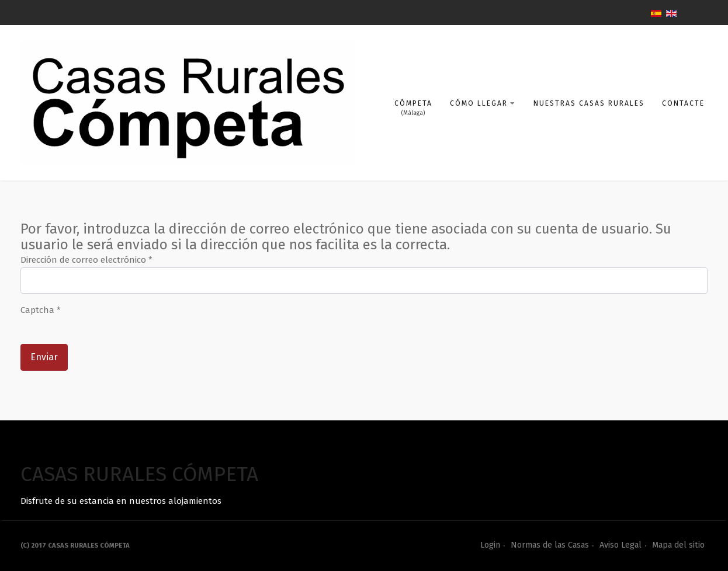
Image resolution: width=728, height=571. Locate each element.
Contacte (683, 103)
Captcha (41, 310)
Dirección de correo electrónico (86, 260)
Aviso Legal (620, 545)
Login (490, 545)
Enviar (44, 357)
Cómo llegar (483, 103)
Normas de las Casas (550, 545)
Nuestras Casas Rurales (589, 103)
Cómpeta (413, 103)
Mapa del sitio (678, 545)
